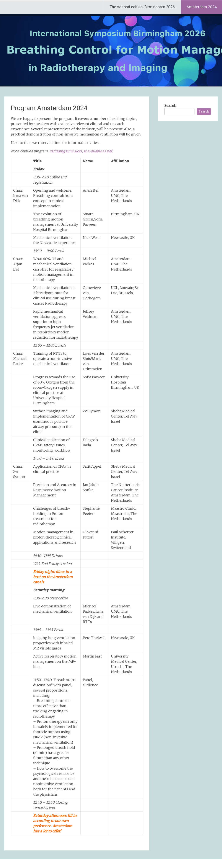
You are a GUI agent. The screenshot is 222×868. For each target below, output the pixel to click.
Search (170, 106)
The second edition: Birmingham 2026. (143, 7)
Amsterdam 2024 (202, 7)
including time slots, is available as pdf (81, 151)
